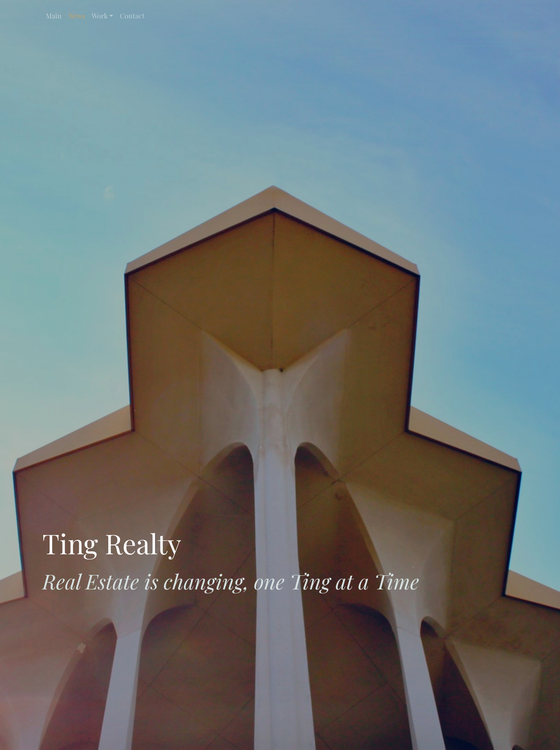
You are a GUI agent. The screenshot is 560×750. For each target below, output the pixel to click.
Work (100, 16)
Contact (132, 16)
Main (54, 16)
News (77, 16)
